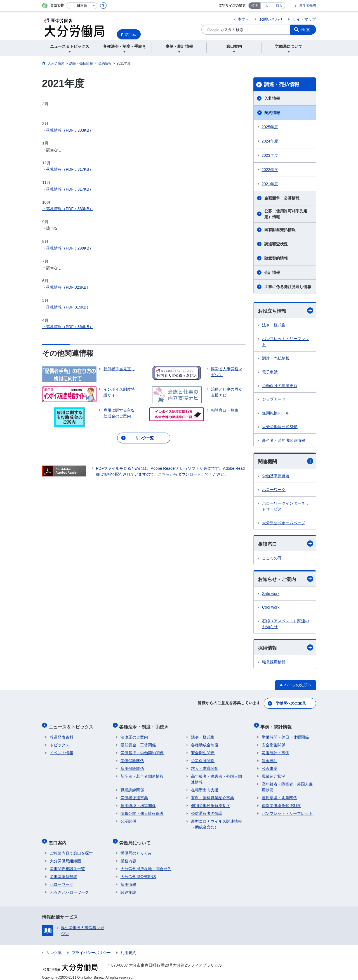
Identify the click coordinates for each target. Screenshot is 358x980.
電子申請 (270, 372)
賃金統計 (270, 758)
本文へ (244, 19)
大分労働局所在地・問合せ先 (146, 864)
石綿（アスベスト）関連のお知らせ (286, 625)
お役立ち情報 (286, 311)
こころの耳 (272, 559)
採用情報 (286, 649)
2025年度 (270, 127)
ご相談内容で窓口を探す (71, 848)
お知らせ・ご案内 (286, 580)
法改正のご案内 (134, 735)
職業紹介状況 (274, 774)
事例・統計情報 (277, 726)
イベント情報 (62, 751)
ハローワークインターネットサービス (286, 507)
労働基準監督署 (276, 476)
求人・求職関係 (205, 766)
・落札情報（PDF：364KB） (68, 327)
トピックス (60, 743)
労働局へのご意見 (291, 704)
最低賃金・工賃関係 (138, 743)
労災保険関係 (203, 758)
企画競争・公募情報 (282, 198)
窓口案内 (59, 839)
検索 (306, 30)
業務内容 (128, 856)
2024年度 (270, 141)
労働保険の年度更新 (280, 386)
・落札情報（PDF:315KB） (66, 307)
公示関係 (128, 819)
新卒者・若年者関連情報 (284, 441)
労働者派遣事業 (134, 796)
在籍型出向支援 (205, 788)
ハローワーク (274, 490)
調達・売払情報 (282, 84)
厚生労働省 (308, 6)
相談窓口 (286, 544)
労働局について (136, 839)
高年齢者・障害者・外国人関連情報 (216, 777)
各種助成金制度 (205, 743)
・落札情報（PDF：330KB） (68, 209)
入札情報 (272, 98)
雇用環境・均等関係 (138, 803)
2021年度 (270, 184)
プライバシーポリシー (91, 948)
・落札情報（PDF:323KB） (66, 287)
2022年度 (270, 170)
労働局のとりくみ (136, 848)
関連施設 (128, 888)
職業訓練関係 (132, 788)
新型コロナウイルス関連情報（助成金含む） (216, 822)
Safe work (271, 594)
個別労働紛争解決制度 (211, 803)
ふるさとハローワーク (69, 888)
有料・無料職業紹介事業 (213, 796)
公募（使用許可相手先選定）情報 (286, 214)
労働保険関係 (132, 758)
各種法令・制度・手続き (145, 726)
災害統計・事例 (275, 751)
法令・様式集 (274, 325)
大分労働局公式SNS (280, 427)
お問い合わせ (271, 19)
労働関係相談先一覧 (67, 864)
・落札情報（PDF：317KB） (68, 169)
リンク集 (54, 948)
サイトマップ (304, 19)
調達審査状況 (276, 244)
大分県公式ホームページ (284, 523)
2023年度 (270, 155)
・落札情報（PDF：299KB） (68, 248)
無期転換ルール (276, 413)
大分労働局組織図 (65, 856)
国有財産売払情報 (280, 230)
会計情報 (272, 272)
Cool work (271, 608)
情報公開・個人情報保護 (142, 811)
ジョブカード (274, 400)
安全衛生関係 (203, 751)
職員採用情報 (274, 663)
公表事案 (270, 766)
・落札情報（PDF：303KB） (68, 130)
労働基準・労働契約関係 (142, 751)
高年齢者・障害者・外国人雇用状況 (287, 785)
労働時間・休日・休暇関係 (285, 735)
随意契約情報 (276, 258)
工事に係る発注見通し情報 (288, 287)
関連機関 (286, 461)
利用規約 (128, 948)
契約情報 (272, 113)
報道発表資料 (62, 735)
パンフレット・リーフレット (286, 342)
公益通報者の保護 (207, 811)
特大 (279, 6)
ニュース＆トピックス (72, 726)
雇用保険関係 (132, 766)
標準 (255, 6)
